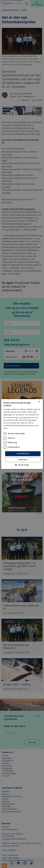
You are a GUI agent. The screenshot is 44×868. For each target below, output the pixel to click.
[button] (22, 465)
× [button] (39, 402)
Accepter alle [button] (23, 454)
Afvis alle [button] (23, 460)
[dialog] (22, 434)
